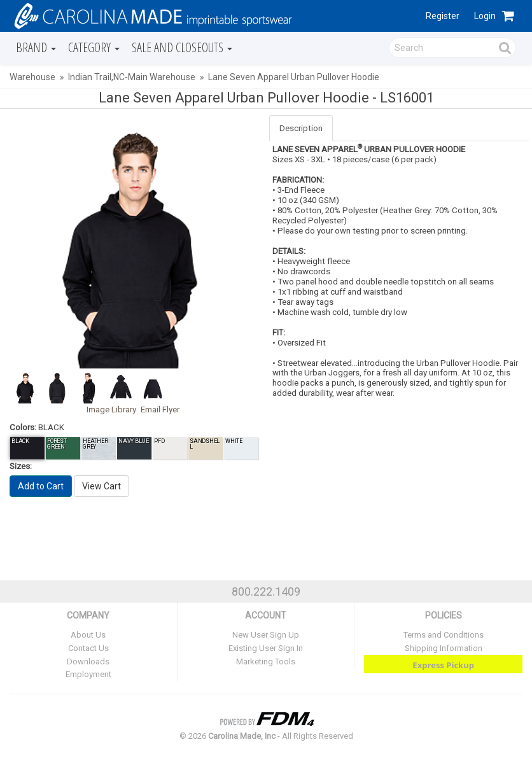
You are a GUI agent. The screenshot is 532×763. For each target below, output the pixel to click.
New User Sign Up (266, 635)
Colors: (23, 427)
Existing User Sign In (266, 648)
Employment (88, 674)
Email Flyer (160, 409)
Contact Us (88, 648)
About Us (88, 635)
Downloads (88, 661)
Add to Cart (41, 486)
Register (443, 16)
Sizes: (21, 466)
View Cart (101, 486)
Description (301, 128)
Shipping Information (444, 648)
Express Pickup (443, 665)
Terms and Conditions (444, 635)
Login (485, 16)
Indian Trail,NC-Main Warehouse (132, 77)
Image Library (111, 409)
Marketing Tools (266, 661)
